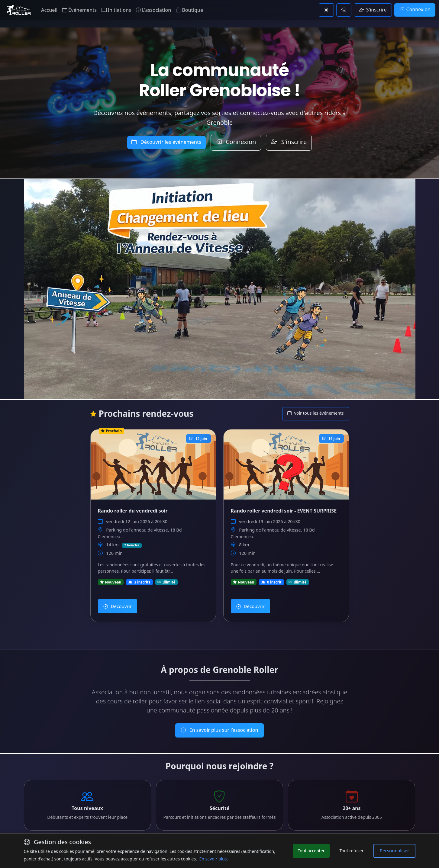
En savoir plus (220, 831)
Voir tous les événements (315, 413)
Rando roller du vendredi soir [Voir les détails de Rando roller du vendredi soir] (133, 510)
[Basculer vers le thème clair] (326, 10)
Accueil (49, 10)
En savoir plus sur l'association (220, 722)
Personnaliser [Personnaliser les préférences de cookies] (396, 850)
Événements (79, 10)
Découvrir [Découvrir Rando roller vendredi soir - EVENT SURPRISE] (249, 600)
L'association (153, 10)
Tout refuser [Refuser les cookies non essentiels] (355, 851)
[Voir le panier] (344, 10)
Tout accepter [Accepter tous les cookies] (315, 851)
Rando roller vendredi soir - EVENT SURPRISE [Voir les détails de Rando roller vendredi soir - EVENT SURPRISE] (284, 510)
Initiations (116, 10)
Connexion (415, 9)
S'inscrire (373, 10)
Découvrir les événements (166, 142)
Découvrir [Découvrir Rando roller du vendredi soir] (116, 600)
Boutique (189, 10)
